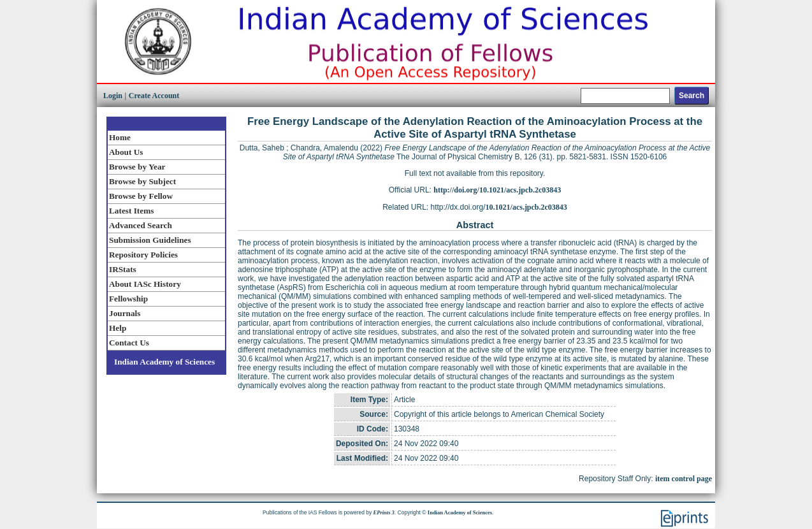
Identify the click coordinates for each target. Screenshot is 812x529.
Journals (125, 313)
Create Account (154, 96)
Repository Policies (143, 255)
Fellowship (128, 299)
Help (118, 328)
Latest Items (131, 211)
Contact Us (129, 343)
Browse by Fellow (141, 196)
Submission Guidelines (150, 240)
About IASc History (145, 284)
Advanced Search (141, 225)
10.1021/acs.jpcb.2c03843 (526, 207)
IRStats (123, 269)
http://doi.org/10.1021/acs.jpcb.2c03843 (497, 190)
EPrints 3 (384, 512)
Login (113, 96)
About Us (126, 152)
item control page (684, 479)
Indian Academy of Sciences (164, 362)
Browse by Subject (142, 181)
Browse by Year (137, 167)
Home (120, 137)
